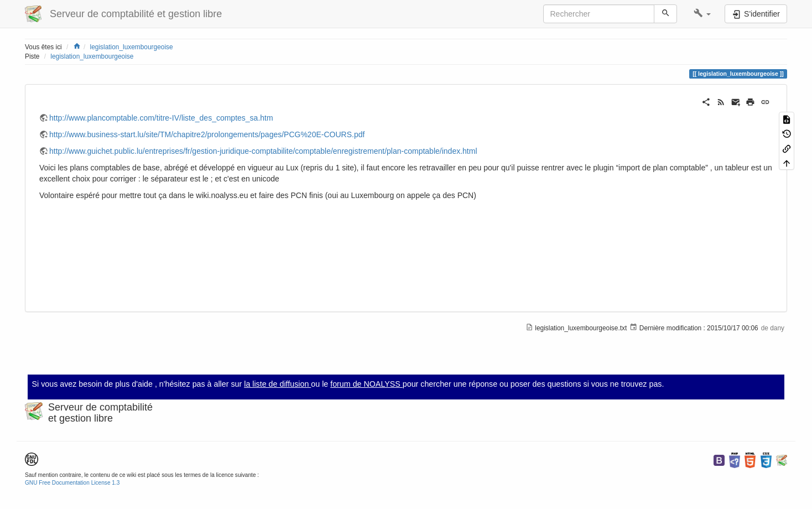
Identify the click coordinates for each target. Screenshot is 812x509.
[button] (702, 14)
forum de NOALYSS (366, 384)
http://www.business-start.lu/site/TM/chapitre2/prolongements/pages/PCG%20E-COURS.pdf (207, 134)
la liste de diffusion (277, 384)
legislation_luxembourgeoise (132, 47)
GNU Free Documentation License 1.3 (72, 483)
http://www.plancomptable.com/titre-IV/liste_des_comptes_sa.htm (161, 118)
